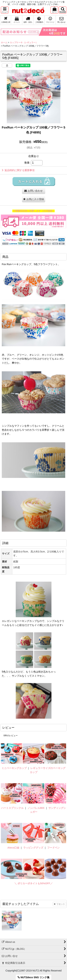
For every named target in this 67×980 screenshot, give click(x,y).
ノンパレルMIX (36, 808)
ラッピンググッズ (34, 848)
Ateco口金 (14, 848)
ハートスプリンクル (12, 808)
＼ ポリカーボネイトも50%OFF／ (33, 883)
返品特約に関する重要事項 (18, 170)
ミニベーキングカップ (14, 768)
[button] (5, 10)
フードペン (53, 848)
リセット (59, 904)
